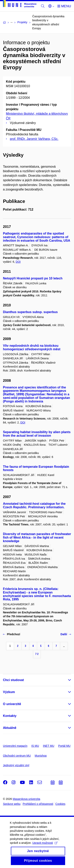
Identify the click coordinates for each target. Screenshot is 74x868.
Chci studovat (13, 680)
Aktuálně (10, 728)
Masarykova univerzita (26, 799)
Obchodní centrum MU (17, 756)
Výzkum (9, 692)
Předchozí (12, 634)
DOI (18, 262)
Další (66, 634)
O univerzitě (12, 704)
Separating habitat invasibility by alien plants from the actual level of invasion (37, 434)
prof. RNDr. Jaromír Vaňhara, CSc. (34, 139)
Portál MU (64, 746)
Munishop (41, 756)
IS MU (35, 746)
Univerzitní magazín (15, 746)
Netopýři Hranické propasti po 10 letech (33, 278)
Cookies (60, 804)
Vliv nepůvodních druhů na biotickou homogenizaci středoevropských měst (32, 347)
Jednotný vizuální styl (16, 765)
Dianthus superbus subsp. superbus (30, 312)
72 (37, 654)
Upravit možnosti (45, 848)
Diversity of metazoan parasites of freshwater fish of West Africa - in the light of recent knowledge (37, 538)
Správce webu (12, 804)
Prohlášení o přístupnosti (38, 804)
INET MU (49, 746)
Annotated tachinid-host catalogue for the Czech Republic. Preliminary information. (34, 505)
